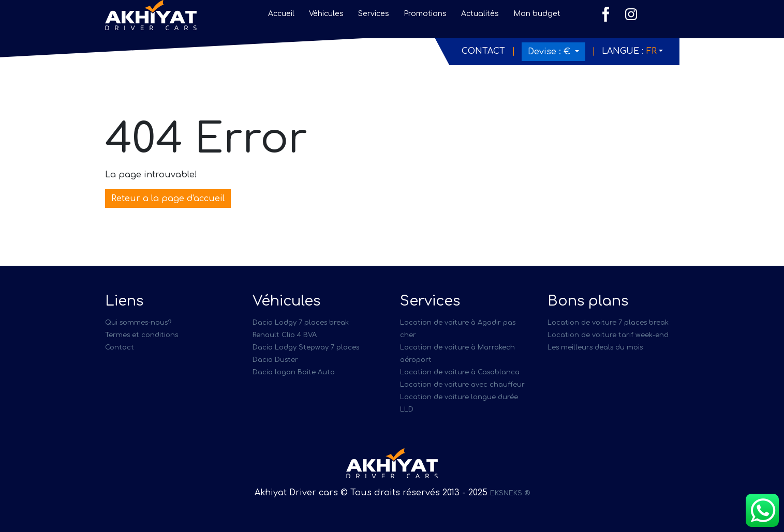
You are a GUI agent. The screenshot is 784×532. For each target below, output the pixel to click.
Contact (483, 51)
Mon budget (537, 14)
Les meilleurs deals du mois (595, 347)
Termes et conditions (142, 335)
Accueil (281, 14)
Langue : (629, 51)
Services (374, 14)
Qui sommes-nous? (138, 323)
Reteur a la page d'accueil (168, 199)
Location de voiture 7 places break (608, 323)
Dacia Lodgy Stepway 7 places (306, 347)
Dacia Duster (275, 360)
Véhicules (326, 14)
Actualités (480, 14)
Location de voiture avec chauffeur (462, 385)
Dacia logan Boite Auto (294, 372)
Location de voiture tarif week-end (608, 335)
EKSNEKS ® (510, 493)
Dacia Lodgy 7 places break (301, 323)
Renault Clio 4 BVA (285, 335)
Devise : (550, 52)
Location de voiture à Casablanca (460, 372)
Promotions (425, 14)
